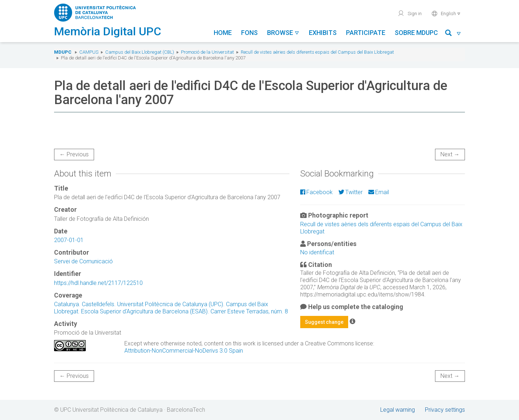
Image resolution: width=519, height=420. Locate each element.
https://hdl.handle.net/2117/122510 (98, 283)
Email (379, 192)
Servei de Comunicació (83, 261)
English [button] (446, 13)
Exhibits (323, 33)
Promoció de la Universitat (207, 52)
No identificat (317, 252)
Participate (366, 33)
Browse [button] (283, 33)
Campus (89, 52)
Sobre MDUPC (416, 33)
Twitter (351, 192)
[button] (453, 34)
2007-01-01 (69, 240)
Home (223, 33)
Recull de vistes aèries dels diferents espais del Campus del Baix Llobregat (317, 52)
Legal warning (398, 410)
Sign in (410, 13)
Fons (249, 33)
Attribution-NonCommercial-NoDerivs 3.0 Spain (184, 351)
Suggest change (324, 322)
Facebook (316, 192)
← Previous (74, 154)
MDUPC (63, 52)
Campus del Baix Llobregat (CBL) (140, 52)
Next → (450, 154)
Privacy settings (445, 410)
